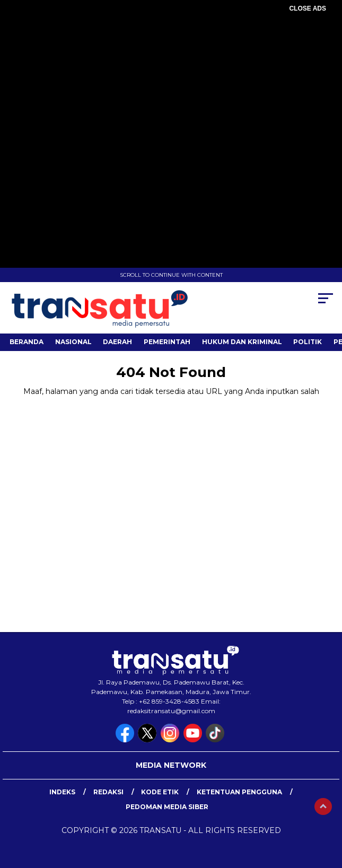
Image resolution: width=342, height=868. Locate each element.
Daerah (117, 342)
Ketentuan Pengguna (239, 792)
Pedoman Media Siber (167, 807)
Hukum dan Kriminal (242, 342)
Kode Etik (160, 792)
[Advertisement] (171, 90)
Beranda (27, 342)
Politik (308, 342)
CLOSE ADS (308, 8)
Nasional (73, 342)
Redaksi (108, 792)
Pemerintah (167, 342)
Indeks (62, 792)
